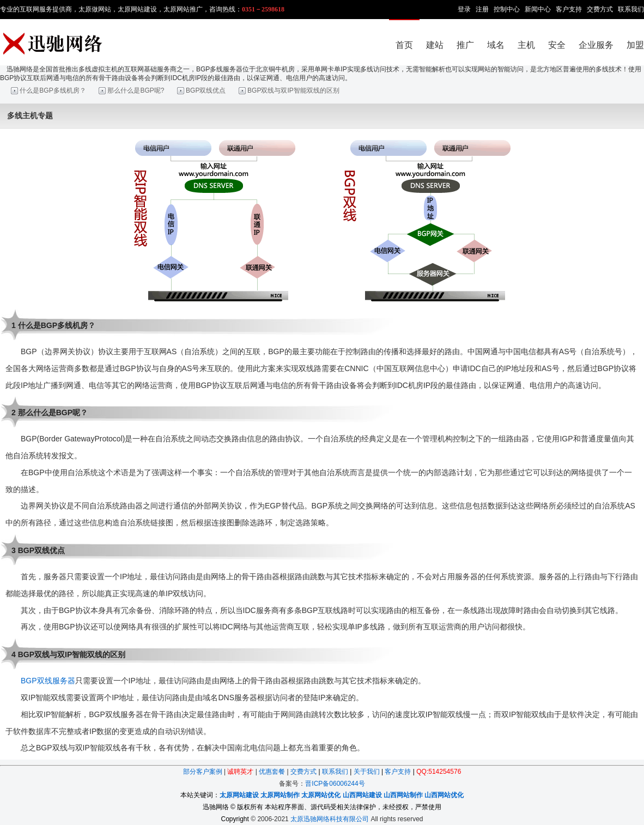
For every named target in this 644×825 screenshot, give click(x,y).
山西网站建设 (362, 795)
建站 (435, 45)
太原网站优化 (321, 795)
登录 (464, 9)
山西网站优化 (444, 795)
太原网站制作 (280, 795)
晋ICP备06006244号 (335, 784)
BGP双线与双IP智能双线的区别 (293, 90)
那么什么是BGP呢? (136, 90)
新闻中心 (538, 9)
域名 (496, 45)
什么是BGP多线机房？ (53, 90)
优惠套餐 (272, 772)
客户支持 (569, 9)
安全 (557, 45)
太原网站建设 (239, 795)
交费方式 (600, 9)
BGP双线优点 (206, 90)
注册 (482, 9)
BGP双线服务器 (48, 681)
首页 (404, 45)
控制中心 (507, 9)
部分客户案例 (203, 772)
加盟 (635, 45)
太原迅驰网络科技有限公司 (330, 819)
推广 (465, 45)
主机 (526, 45)
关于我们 (367, 772)
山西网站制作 (403, 795)
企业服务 (596, 45)
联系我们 (631, 9)
